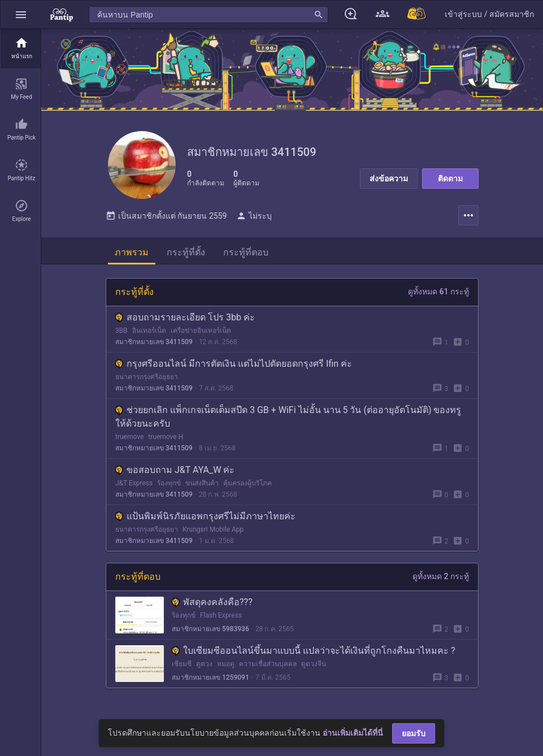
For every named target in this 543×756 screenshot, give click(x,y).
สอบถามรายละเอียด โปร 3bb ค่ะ (185, 317)
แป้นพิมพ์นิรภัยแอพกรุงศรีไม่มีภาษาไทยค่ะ (205, 516)
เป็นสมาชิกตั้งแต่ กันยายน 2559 (166, 216)
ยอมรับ (414, 733)
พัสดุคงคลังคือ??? (212, 602)
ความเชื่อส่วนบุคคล (268, 664)
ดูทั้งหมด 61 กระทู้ (438, 292)
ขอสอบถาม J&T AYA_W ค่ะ (175, 470)
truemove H (166, 437)
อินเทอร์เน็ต (149, 331)
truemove (129, 437)
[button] (21, 14)
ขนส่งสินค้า (202, 483)
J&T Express (134, 483)
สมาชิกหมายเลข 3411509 (154, 342)
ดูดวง (204, 664)
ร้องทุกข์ (169, 483)
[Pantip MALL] (417, 14)
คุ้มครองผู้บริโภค (247, 483)
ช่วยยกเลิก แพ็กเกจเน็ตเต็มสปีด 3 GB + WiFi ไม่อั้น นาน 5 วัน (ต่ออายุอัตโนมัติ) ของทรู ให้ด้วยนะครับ (288, 417)
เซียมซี (182, 664)
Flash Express (221, 615)
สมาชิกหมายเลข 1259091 (210, 677)
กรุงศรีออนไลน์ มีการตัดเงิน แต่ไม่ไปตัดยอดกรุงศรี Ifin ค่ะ (234, 364)
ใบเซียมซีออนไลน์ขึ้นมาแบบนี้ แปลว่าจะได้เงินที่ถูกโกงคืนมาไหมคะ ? (314, 651)
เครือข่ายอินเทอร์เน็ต (201, 331)
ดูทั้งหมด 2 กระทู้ (441, 576)
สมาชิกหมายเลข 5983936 (210, 629)
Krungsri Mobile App (213, 529)
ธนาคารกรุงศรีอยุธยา (147, 377)
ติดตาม (450, 179)
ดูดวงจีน (314, 664)
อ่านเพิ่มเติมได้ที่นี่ (353, 733)
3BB (121, 331)
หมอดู (226, 664)
